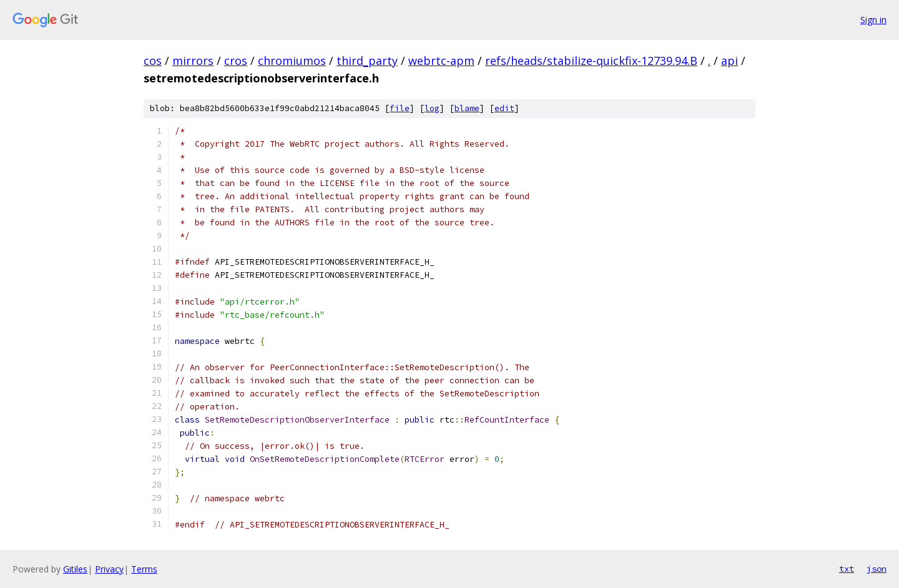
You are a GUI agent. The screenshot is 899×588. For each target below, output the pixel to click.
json (877, 569)
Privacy (109, 569)
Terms (144, 569)
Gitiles (75, 569)
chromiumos (292, 61)
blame (467, 108)
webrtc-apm (441, 61)
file (400, 108)
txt (847, 569)
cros (236, 61)
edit (504, 108)
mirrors (193, 61)
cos (153, 61)
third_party (367, 61)
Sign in (873, 20)
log (432, 108)
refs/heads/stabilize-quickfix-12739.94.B (591, 61)
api (730, 61)
